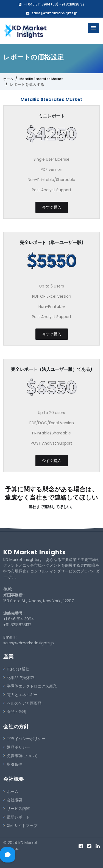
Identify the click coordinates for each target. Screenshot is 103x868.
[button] (93, 28)
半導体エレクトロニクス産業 (30, 686)
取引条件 (13, 764)
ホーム (8, 79)
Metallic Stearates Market (41, 79)
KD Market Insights (35, 552)
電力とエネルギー (20, 695)
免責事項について (20, 756)
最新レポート (17, 817)
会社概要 (13, 800)
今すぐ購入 (52, 207)
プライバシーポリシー (24, 739)
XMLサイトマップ (20, 826)
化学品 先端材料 (19, 678)
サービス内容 (17, 809)
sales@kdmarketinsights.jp (54, 13)
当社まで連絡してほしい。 (52, 507)
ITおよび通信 (16, 669)
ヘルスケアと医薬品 (22, 703)
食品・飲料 (15, 712)
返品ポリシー (17, 747)
